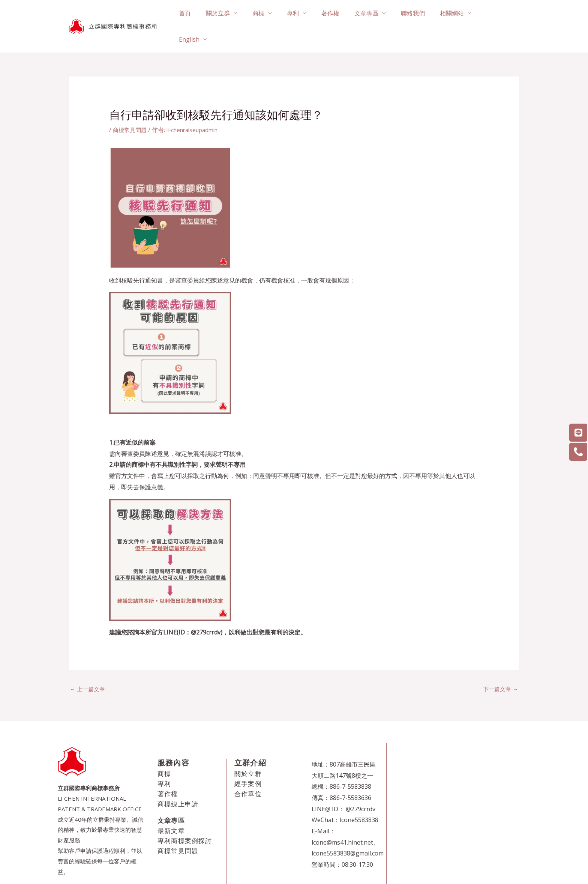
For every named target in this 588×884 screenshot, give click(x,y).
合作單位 (248, 769)
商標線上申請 (178, 779)
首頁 (207, 14)
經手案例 (248, 758)
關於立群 (237, 14)
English (495, 14)
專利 (306, 14)
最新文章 (171, 805)
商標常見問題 (131, 104)
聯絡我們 (417, 14)
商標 (275, 14)
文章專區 (374, 14)
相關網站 (453, 14)
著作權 (341, 14)
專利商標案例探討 (185, 816)
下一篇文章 (499, 663)
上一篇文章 (88, 663)
